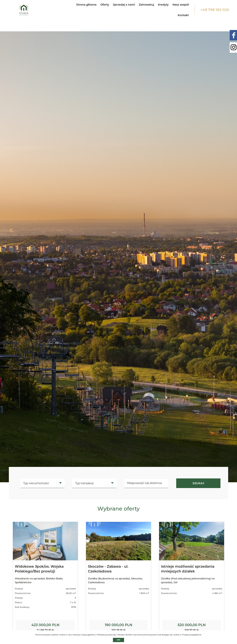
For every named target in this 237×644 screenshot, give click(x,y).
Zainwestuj (146, 5)
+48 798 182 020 (215, 10)
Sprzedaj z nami (124, 5)
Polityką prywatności (107, 635)
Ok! (119, 640)
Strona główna (86, 5)
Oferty (105, 5)
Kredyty (163, 5)
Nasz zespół (181, 5)
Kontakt (183, 15)
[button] (211, 261)
